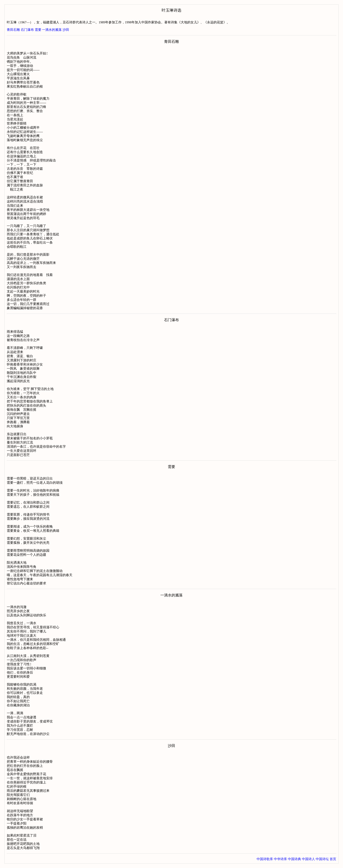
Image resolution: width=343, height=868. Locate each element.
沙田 (66, 30)
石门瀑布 (27, 30)
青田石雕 (13, 30)
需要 (38, 30)
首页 (333, 859)
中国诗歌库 (265, 859)
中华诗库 (280, 859)
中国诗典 (294, 859)
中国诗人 (308, 859)
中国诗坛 (322, 859)
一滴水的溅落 (52, 30)
